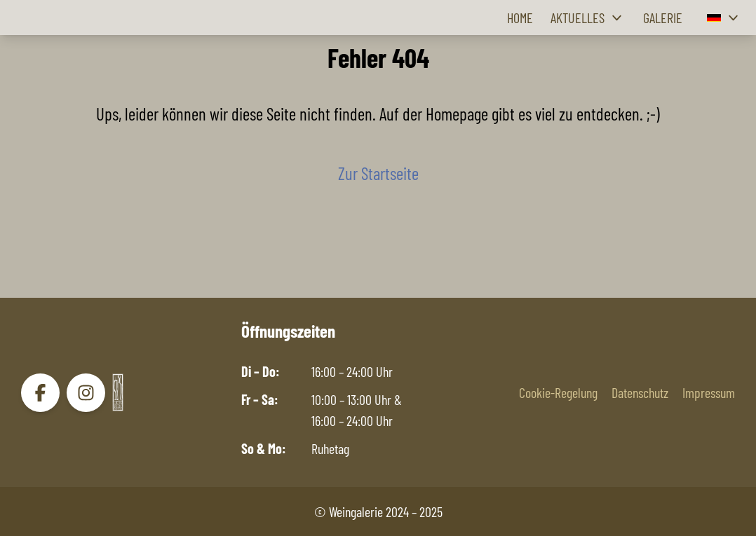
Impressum (709, 392)
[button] (724, 18)
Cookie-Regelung (558, 392)
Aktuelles (588, 18)
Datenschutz (640, 392)
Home (520, 18)
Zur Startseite (378, 173)
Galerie (663, 18)
